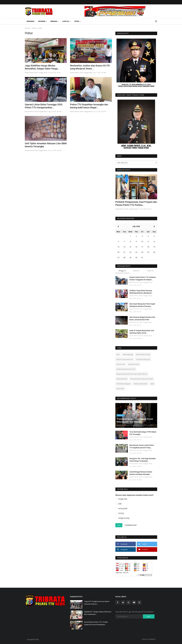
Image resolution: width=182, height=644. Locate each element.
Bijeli (152, 384)
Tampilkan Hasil (131, 525)
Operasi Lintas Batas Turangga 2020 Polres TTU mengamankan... (44, 106)
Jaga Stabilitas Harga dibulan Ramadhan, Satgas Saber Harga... (42, 67)
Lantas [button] (66, 21)
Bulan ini (136, 271)
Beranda (31, 21)
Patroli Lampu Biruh (141, 384)
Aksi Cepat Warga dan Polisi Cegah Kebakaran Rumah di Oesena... (142, 305)
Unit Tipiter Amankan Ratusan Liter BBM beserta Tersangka (46, 145)
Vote (119, 525)
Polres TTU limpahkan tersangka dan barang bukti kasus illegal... (89, 106)
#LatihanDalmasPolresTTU (126, 369)
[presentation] (149, 178)
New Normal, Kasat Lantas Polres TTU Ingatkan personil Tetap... (142, 446)
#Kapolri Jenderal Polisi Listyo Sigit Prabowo (132, 374)
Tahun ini (150, 271)
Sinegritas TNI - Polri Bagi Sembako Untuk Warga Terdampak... (143, 460)
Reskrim (35, 28)
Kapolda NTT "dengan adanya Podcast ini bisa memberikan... (98, 613)
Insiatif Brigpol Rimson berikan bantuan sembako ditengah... (141, 473)
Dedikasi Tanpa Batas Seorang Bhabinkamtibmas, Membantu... (141, 292)
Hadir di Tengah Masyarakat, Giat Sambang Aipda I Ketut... (142, 332)
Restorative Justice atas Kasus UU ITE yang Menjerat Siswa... (90, 67)
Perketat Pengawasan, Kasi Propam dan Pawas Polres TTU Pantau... (136, 203)
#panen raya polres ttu (125, 359)
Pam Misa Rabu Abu (143, 359)
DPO (118, 354)
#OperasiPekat (122, 379)
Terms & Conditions (149, 639)
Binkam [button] (55, 21)
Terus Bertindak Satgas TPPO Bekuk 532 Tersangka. (143, 433)
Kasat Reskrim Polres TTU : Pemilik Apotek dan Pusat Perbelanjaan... (96, 623)
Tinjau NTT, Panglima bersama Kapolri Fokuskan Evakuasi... (97, 603)
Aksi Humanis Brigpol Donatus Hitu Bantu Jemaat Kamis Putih (142, 318)
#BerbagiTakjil (128, 354)
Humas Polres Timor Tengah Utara (36, 73)
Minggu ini (122, 271)
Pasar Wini (120, 389)
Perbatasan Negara (123, 384)
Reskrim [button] (42, 21)
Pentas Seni (121, 364)
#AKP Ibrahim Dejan (143, 354)
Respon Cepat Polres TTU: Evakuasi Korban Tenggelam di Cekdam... (143, 278)
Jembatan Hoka (134, 364)
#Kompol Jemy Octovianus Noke (142, 379)
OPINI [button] (77, 21)
